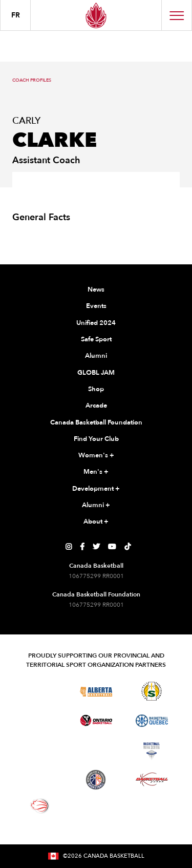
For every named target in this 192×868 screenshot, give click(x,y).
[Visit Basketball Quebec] (152, 721)
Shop (96, 389)
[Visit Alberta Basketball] (96, 691)
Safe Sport (96, 339)
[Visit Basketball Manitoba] (40, 721)
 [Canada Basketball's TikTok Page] (127, 547)
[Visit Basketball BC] (40, 691)
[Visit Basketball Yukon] (152, 779)
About (96, 522)
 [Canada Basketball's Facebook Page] (82, 547)
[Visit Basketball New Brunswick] (96, 751)
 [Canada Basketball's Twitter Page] (96, 547)
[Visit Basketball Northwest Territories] (40, 751)
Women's (96, 456)
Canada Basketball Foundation (96, 422)
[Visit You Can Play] (96, 806)
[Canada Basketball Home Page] (96, 15)
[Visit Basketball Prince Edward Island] (40, 780)
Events (96, 306)
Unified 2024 (96, 323)
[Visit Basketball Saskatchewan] (152, 691)
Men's (96, 472)
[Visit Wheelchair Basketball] (40, 806)
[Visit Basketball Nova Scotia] (152, 751)
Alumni (96, 356)
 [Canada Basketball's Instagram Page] (69, 547)
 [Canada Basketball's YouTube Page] (112, 547)
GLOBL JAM (96, 373)
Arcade (96, 406)
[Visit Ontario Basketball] (96, 720)
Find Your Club (96, 439)
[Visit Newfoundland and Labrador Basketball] (96, 780)
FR (16, 15)
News (96, 290)
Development (96, 489)
